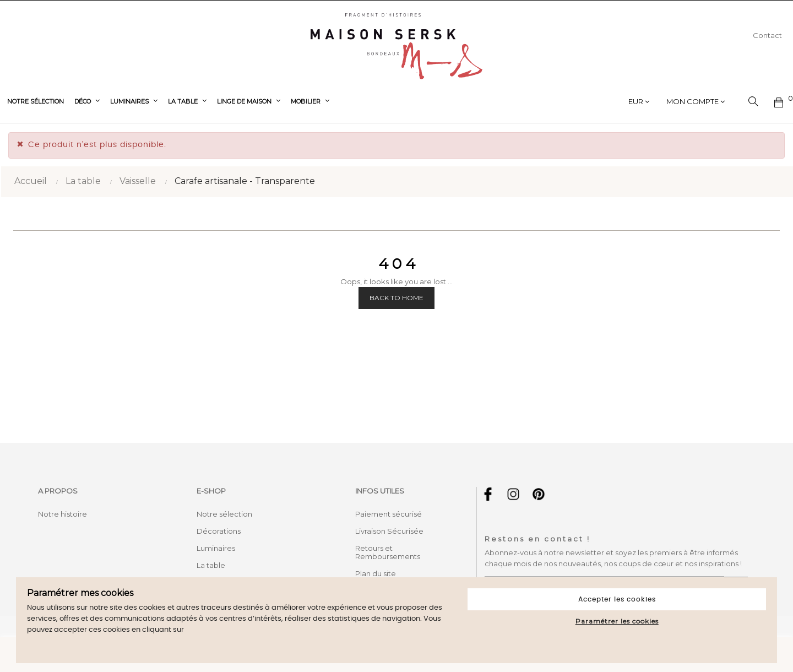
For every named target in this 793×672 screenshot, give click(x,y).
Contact (767, 35)
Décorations (219, 531)
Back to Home (397, 298)
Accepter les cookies (617, 599)
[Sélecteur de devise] (639, 101)
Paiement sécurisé (389, 514)
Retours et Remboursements (388, 552)
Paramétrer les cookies (617, 621)
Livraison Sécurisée (389, 531)
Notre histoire (63, 514)
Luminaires (216, 548)
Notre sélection (224, 514)
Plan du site (376, 573)
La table (211, 565)
